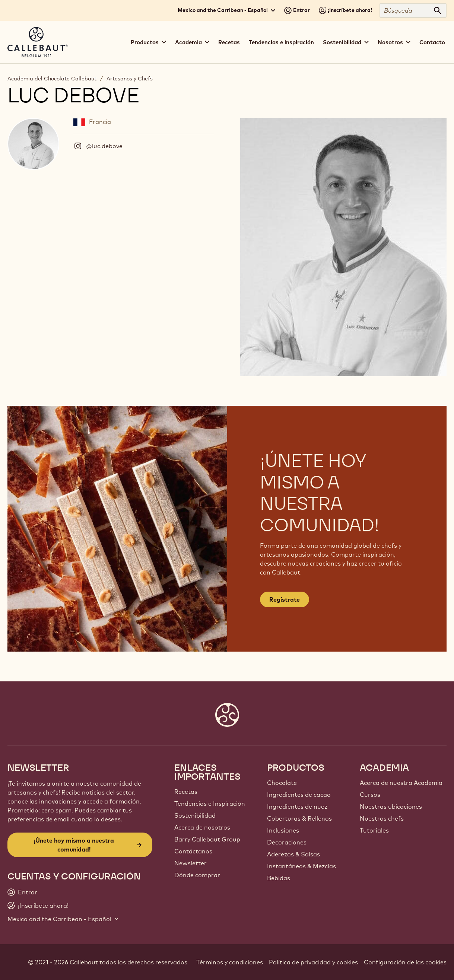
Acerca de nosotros (202, 827)
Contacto (432, 42)
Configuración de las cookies (405, 962)
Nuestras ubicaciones (391, 806)
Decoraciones (287, 842)
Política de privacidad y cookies (313, 962)
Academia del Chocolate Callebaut (52, 79)
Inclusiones (283, 830)
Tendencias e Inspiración (210, 804)
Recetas (229, 42)
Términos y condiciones (230, 962)
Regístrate (285, 599)
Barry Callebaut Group (207, 839)
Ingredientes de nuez (297, 806)
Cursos (370, 795)
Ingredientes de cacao (299, 795)
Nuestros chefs (382, 818)
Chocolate (282, 783)
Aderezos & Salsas (293, 854)
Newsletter (191, 863)
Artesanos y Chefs (130, 79)
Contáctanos (193, 851)
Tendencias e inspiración (281, 42)
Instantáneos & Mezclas (301, 866)
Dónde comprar (197, 875)
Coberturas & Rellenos (299, 818)
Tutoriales (374, 830)
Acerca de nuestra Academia (401, 783)
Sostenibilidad (195, 815)
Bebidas (279, 878)
